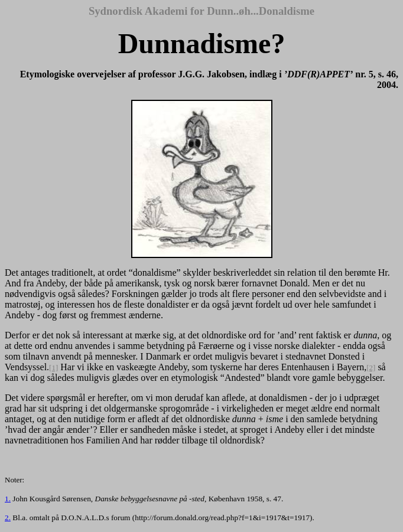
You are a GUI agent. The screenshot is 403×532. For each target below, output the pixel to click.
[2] (371, 368)
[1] (53, 368)
